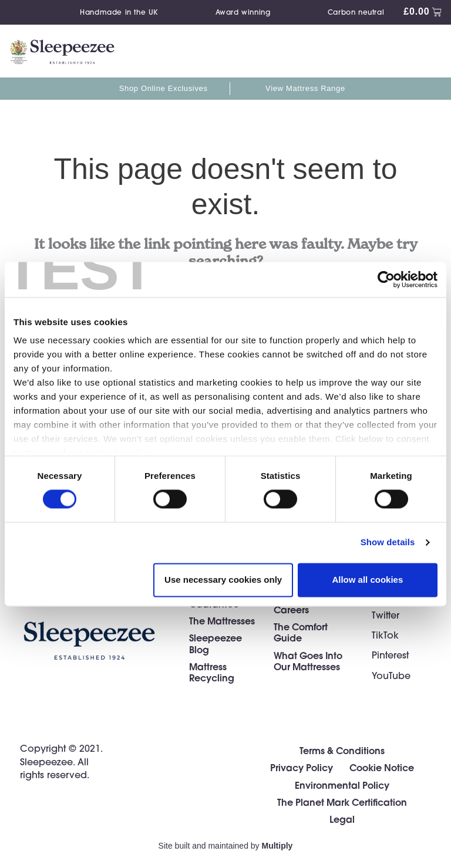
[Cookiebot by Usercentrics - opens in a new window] (386, 279)
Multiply (277, 846)
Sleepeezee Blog (216, 643)
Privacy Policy (302, 767)
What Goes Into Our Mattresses (308, 661)
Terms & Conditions (342, 750)
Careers (291, 609)
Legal (342, 819)
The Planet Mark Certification (342, 802)
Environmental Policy (342, 785)
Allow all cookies (367, 580)
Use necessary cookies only (223, 580)
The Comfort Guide (301, 632)
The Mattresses (222, 621)
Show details (388, 543)
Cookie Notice (382, 767)
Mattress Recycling (212, 672)
